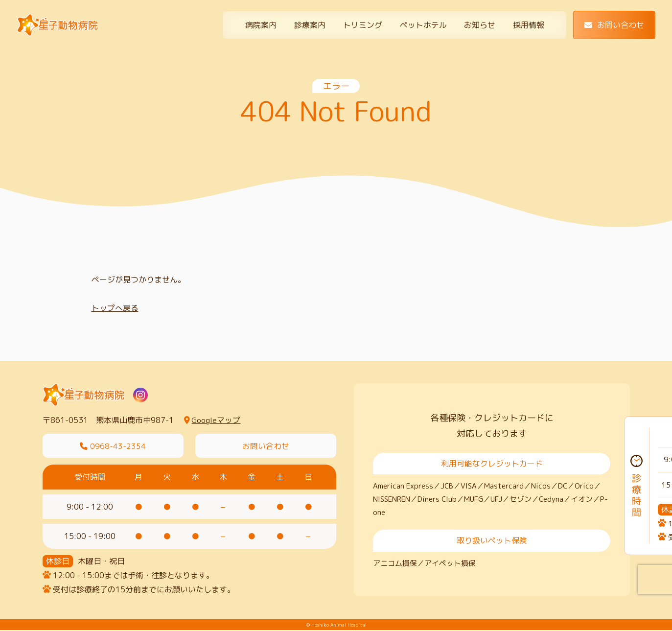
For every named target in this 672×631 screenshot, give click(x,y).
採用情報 (529, 25)
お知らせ (480, 25)
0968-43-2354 (113, 446)
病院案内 (261, 25)
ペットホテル (423, 25)
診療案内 (310, 25)
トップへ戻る (115, 308)
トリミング (363, 25)
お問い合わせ (614, 25)
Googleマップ (212, 420)
